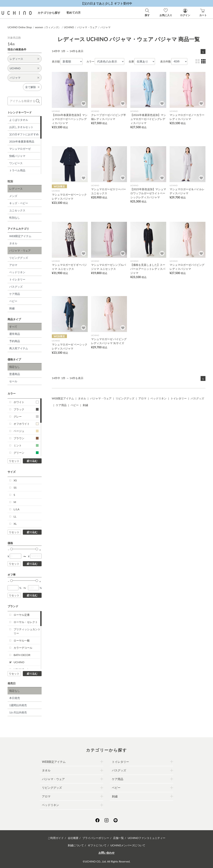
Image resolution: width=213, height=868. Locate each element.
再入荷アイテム (19, 348)
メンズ (13, 196)
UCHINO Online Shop (20, 27)
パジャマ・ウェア (87, 27)
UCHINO (69, 27)
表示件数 (166, 61)
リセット (14, 461)
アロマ (13, 265)
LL (15, 516)
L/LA (16, 509)
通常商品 (15, 334)
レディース (16, 189)
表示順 (56, 61)
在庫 (131, 61)
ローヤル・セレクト (26, 622)
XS (15, 480)
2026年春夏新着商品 (22, 141)
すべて (13, 327)
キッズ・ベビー (19, 203)
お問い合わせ (106, 853)
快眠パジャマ (17, 156)
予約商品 (15, 341)
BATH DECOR (22, 655)
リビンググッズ (19, 258)
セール (13, 381)
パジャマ (105, 27)
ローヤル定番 (22, 615)
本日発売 (15, 698)
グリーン (26, 453)
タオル (13, 243)
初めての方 (74, 13)
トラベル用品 (17, 170)
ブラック (26, 409)
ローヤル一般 (22, 640)
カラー (90, 61)
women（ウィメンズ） (48, 27)
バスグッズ (16, 287)
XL (15, 524)
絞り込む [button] (32, 461)
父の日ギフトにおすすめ (24, 134)
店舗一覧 (118, 838)
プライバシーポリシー (96, 838)
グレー (26, 416)
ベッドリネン (17, 272)
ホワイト (26, 402)
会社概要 (73, 838)
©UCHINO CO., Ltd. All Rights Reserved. (106, 861)
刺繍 (12, 308)
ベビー (13, 301)
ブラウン (26, 438)
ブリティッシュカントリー (27, 631)
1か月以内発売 (18, 712)
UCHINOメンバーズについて (128, 845)
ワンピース (16, 163)
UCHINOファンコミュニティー (147, 838)
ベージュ (26, 431)
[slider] (11, 549)
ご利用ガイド (56, 838)
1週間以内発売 (18, 705)
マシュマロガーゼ (20, 149)
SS (15, 488)
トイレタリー (17, 279)
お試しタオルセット (21, 127)
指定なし (15, 367)
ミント (26, 445)
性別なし (15, 218)
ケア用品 (15, 294)
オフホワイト (26, 424)
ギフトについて (97, 845)
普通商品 (15, 374)
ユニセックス (17, 210)
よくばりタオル (19, 120)
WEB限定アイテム (20, 236)
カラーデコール (23, 648)
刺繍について (76, 845)
